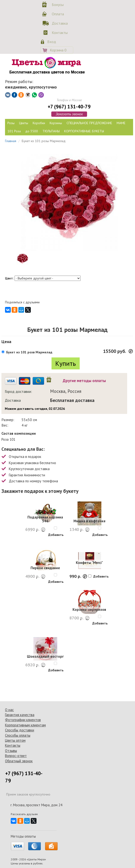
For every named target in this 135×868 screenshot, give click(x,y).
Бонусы (58, 5)
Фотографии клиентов (23, 720)
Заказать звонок (69, 114)
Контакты (59, 33)
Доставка (59, 23)
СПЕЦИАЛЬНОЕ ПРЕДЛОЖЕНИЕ (89, 123)
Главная (11, 141)
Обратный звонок (19, 761)
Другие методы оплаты (84, 381)
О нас (9, 710)
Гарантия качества (20, 715)
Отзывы (11, 751)
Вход (52, 42)
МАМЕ (121, 123)
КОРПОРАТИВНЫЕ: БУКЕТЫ (84, 131)
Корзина (58, 50)
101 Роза (14, 131)
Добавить (56, 535)
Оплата (58, 14)
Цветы (24, 123)
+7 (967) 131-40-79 (69, 107)
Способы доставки (20, 730)
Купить (66, 363)
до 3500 (32, 131)
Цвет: (9, 278)
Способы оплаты (18, 735)
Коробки (39, 123)
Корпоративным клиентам (25, 725)
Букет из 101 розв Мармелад (29, 352)
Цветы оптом (15, 740)
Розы (11, 123)
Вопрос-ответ (16, 756)
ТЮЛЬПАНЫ (51, 131)
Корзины (56, 123)
